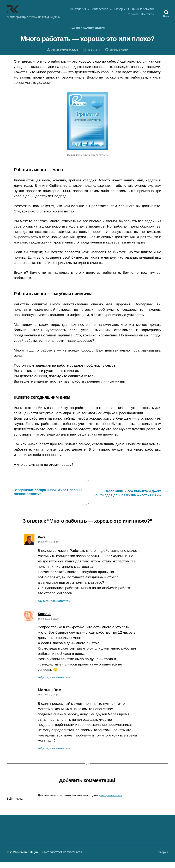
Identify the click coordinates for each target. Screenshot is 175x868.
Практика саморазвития (87, 29)
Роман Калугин (68, 50)
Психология (78, 9)
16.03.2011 (94, 50)
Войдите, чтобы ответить (54, 607)
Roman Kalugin (28, 858)
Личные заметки (143, 9)
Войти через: (15, 805)
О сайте (133, 14)
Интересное (100, 9)
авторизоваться (111, 801)
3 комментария (120, 50)
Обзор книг (122, 9)
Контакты (148, 14)
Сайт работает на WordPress (64, 858)
